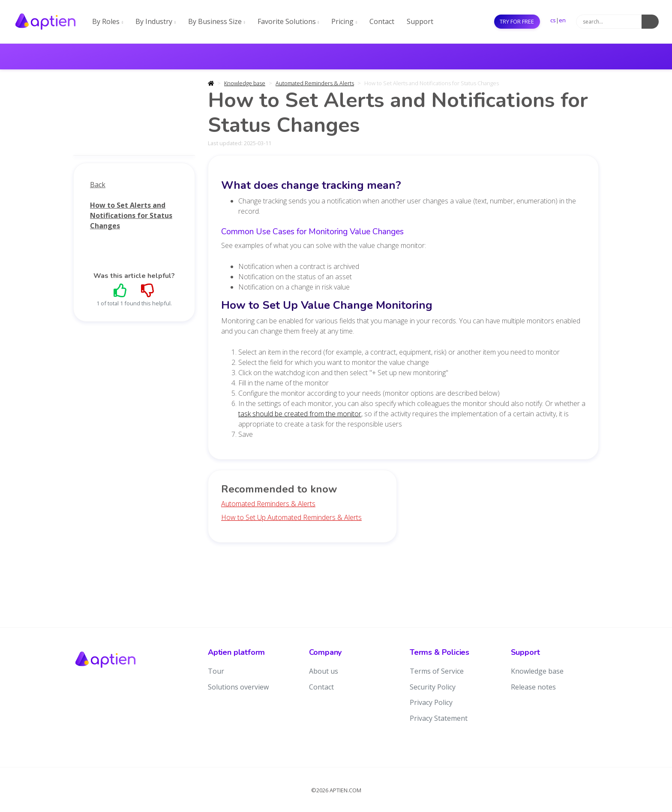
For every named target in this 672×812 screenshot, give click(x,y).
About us (324, 671)
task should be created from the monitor (300, 414)
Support (420, 21)
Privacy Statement (439, 718)
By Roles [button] (108, 21)
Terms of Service (437, 671)
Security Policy (433, 687)
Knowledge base (245, 83)
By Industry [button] (156, 21)
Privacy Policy (431, 702)
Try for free (517, 21)
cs (553, 20)
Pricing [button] (344, 21)
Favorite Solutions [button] (288, 21)
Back (98, 185)
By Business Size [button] (217, 21)
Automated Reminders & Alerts (315, 83)
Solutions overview (238, 687)
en (562, 20)
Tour (216, 671)
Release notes (533, 687)
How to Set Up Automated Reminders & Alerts (291, 517)
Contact (382, 21)
